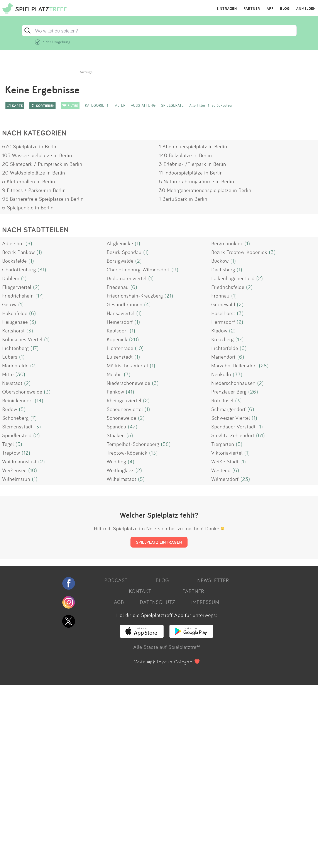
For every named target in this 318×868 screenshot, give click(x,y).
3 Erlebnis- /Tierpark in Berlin (193, 164)
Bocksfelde (14, 261)
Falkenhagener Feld (233, 278)
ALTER (120, 105)
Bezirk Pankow (19, 252)
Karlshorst (14, 330)
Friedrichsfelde (228, 287)
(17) (40, 296)
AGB (119, 602)
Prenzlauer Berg (229, 392)
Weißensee (14, 470)
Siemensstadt (17, 426)
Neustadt (12, 383)
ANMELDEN (306, 9)
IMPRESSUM (205, 602)
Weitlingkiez (120, 470)
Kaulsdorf (117, 330)
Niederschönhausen (233, 383)
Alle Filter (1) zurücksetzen (211, 105)
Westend (221, 470)
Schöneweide (122, 418)
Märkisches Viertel (127, 365)
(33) (238, 374)
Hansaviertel (121, 313)
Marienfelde (15, 365)
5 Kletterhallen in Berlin (29, 181)
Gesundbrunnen (125, 304)
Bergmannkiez (227, 243)
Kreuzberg (222, 339)
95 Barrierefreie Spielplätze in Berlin (43, 199)
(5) (22, 409)
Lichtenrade (120, 348)
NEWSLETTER (213, 580)
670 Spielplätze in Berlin (30, 146)
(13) (153, 453)
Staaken (116, 435)
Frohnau (220, 296)
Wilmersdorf (225, 479)
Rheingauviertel (124, 400)
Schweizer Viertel (231, 418)
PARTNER (252, 9)
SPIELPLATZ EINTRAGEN (159, 542)
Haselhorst (223, 313)
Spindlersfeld (17, 435)
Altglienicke (120, 243)
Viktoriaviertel (227, 453)
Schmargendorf (228, 409)
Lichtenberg (15, 348)
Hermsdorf (223, 322)
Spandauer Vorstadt (233, 426)
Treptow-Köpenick (127, 453)
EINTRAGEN (227, 9)
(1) (138, 243)
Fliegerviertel (17, 287)
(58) (166, 444)
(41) (130, 392)
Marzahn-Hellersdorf (234, 365)
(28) (264, 365)
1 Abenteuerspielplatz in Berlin (193, 146)
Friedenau (118, 287)
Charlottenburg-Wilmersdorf (138, 269)
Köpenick (117, 339)
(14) (39, 400)
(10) (139, 348)
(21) (169, 296)
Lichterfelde (225, 348)
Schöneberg (15, 418)
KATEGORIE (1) (97, 105)
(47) (133, 426)
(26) (253, 392)
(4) (147, 304)
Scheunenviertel (125, 409)
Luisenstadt (120, 357)
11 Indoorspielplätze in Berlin (191, 173)
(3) (29, 243)
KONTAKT (140, 591)
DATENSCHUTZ (157, 602)
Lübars (10, 357)
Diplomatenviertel (127, 278)
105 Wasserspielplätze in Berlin (37, 155)
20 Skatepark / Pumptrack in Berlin (42, 164)
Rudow (10, 409)
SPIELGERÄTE (173, 105)
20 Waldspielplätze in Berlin (34, 173)
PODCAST (116, 580)
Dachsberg (223, 269)
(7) (34, 418)
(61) (260, 435)
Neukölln (221, 374)
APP (270, 9)
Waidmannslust (19, 461)
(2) (139, 261)
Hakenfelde (15, 313)
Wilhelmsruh (16, 479)
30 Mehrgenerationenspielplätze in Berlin (205, 190)
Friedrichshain (18, 296)
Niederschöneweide (129, 383)
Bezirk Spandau (124, 252)
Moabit (114, 374)
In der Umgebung (56, 42)
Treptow (11, 453)
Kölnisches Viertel (22, 339)
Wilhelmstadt (122, 479)
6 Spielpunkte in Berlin (28, 207)
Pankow (115, 392)
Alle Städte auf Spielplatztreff (167, 647)
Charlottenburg (19, 269)
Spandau (117, 426)
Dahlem (11, 278)
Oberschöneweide (22, 392)
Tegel (8, 444)
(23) (245, 479)
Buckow (220, 261)
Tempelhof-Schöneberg (133, 444)
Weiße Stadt (225, 461)
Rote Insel (222, 400)
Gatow (9, 304)
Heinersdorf (120, 322)
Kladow (219, 330)
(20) (134, 339)
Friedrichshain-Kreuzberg (135, 296)
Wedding (116, 461)
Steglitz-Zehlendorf (233, 435)
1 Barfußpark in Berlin (183, 199)
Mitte (8, 374)
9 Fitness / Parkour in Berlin (34, 190)
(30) (20, 374)
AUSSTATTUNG (143, 105)
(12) (26, 453)
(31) (42, 269)
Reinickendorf (18, 400)
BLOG (285, 9)
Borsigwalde (120, 261)
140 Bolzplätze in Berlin (185, 155)
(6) (134, 287)
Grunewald (223, 304)
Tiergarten (223, 444)
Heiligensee (15, 322)
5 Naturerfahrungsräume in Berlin (197, 181)
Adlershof (13, 243)
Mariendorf (223, 357)
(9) (175, 269)
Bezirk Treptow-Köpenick (239, 252)
